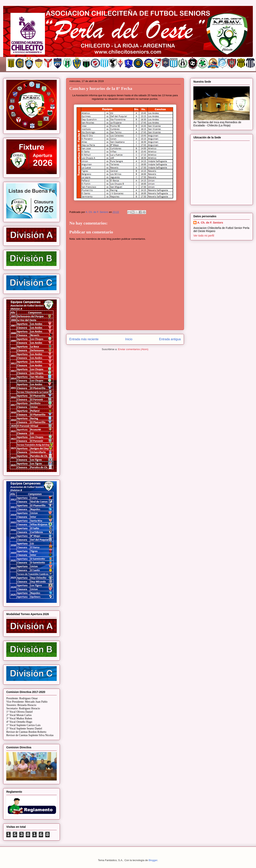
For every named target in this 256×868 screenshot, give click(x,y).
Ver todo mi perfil (204, 236)
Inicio (129, 339)
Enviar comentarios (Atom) (133, 349)
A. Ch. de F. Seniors (210, 223)
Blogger (153, 860)
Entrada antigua (170, 339)
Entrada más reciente (84, 339)
